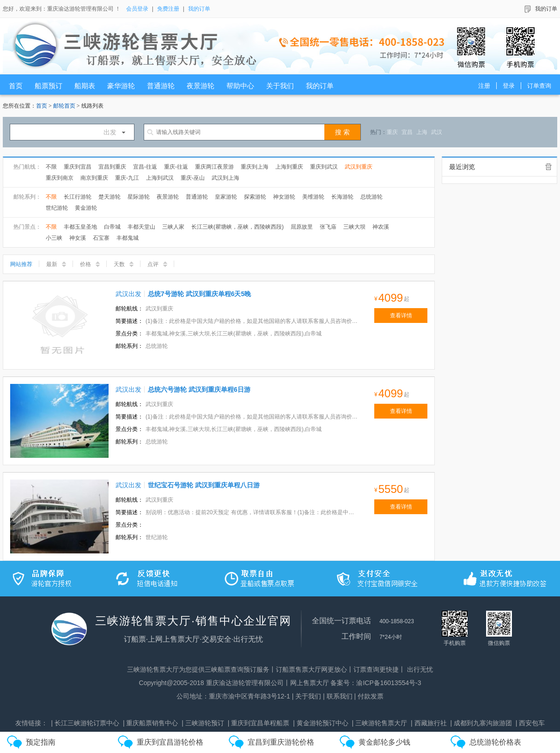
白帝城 (112, 227)
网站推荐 (21, 264)
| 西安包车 (530, 723)
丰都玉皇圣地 (80, 227)
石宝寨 (101, 238)
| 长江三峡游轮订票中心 (85, 723)
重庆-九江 (127, 178)
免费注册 (168, 9)
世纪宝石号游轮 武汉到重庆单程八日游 (204, 485)
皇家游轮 (226, 197)
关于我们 (308, 696)
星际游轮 (139, 197)
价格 (90, 264)
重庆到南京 (60, 178)
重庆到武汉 (324, 167)
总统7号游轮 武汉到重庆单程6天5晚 (199, 294)
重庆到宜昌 (78, 167)
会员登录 (137, 9)
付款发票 (371, 696)
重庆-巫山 (193, 178)
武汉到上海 (225, 178)
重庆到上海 (255, 167)
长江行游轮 (78, 197)
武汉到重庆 (359, 167)
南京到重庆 (94, 178)
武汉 (437, 132)
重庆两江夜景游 (214, 167)
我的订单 (199, 9)
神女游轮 (284, 197)
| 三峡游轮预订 (203, 723)
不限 (51, 167)
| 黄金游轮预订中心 (321, 723)
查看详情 (401, 316)
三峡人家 (173, 227)
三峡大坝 (354, 227)
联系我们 (340, 696)
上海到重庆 (289, 167)
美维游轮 (313, 197)
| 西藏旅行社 (429, 723)
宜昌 (407, 132)
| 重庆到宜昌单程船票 (259, 723)
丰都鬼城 (128, 238)
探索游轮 (255, 197)
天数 (124, 264)
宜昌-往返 (145, 167)
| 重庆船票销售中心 (151, 723)
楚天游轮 (110, 197)
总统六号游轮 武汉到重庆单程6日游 (199, 389)
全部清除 (548, 167)
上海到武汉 (160, 178)
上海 (422, 132)
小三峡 (54, 238)
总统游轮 (371, 197)
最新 (56, 264)
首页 (42, 106)
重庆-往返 (176, 167)
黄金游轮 (86, 208)
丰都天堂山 (141, 227)
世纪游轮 (57, 208)
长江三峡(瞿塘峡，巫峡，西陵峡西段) (237, 227)
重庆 (392, 132)
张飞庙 (328, 227)
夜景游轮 (168, 197)
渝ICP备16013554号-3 (389, 683)
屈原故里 (302, 227)
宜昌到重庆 (112, 167)
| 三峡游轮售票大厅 (380, 723)
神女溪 (78, 238)
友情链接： (31, 723)
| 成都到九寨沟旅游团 (481, 723)
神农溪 (381, 227)
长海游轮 (342, 197)
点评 (157, 264)
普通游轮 (197, 197)
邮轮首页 (64, 106)
